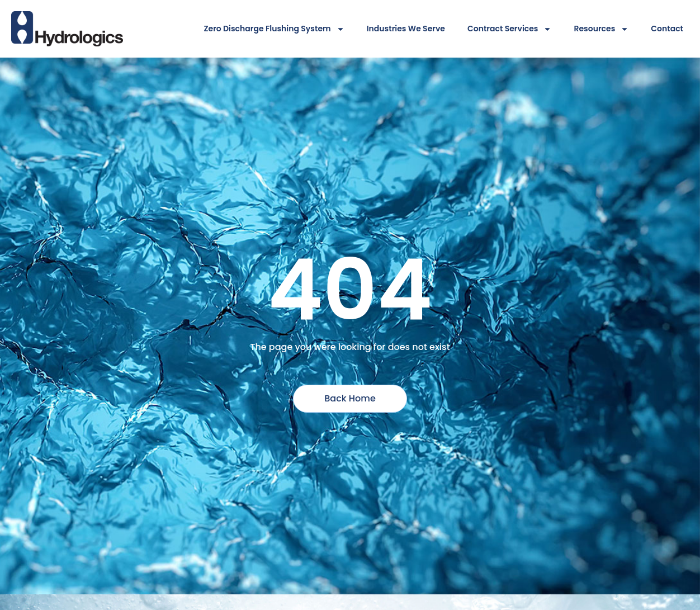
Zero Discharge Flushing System (274, 29)
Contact (667, 29)
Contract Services (510, 29)
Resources (601, 29)
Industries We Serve (406, 29)
